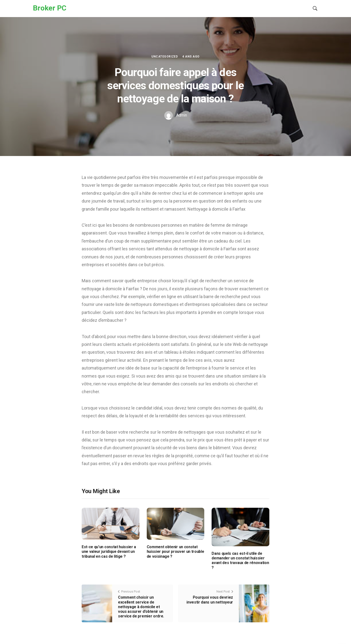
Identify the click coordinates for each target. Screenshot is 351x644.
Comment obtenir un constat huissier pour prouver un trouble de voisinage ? (175, 551)
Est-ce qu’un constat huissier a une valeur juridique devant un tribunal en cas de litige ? (109, 551)
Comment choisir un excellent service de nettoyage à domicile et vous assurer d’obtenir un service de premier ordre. (141, 607)
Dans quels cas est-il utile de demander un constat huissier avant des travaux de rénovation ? (240, 561)
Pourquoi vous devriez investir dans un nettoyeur (210, 600)
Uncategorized (165, 57)
